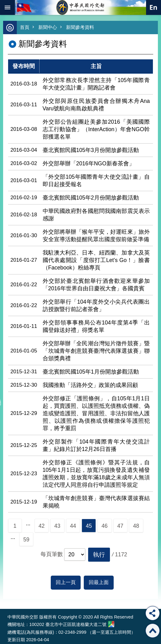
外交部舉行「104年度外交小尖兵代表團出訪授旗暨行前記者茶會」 (96, 306)
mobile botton (7, 7)
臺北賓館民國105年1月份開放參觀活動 (91, 372)
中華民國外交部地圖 (111, 624)
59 (26, 540)
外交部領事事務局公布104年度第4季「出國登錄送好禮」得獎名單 (96, 326)
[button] (99, 555)
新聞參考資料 (80, 27)
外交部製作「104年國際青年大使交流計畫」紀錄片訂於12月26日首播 (96, 445)
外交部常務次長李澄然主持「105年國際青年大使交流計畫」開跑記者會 (96, 84)
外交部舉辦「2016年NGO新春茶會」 (89, 163)
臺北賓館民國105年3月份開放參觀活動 (91, 150)
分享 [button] (153, 613)
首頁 (25, 27)
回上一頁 (66, 582)
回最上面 (99, 582)
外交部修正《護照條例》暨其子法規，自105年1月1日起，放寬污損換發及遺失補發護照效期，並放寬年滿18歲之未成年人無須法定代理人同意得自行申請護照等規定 (96, 474)
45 (89, 526)
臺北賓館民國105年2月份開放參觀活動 (91, 198)
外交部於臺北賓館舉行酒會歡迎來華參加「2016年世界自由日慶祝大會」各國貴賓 (96, 285)
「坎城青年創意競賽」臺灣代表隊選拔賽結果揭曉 (96, 502)
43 (57, 526)
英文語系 (154, 7)
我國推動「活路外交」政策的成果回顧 (90, 385)
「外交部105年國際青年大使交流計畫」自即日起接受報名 (96, 181)
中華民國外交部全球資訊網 (81, 7)
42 (42, 526)
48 (136, 526)
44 (73, 526)
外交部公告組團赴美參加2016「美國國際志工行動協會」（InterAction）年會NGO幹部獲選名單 (96, 129)
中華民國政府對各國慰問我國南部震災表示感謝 (96, 215)
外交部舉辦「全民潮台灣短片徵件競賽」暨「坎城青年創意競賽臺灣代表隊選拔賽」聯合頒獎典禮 (96, 351)
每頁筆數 (52, 554)
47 (121, 526)
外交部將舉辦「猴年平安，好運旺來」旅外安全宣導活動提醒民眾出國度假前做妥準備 (96, 236)
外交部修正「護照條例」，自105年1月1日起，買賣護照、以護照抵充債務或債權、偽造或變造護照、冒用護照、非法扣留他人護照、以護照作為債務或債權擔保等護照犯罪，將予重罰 (96, 413)
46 (105, 526)
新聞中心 (48, 27)
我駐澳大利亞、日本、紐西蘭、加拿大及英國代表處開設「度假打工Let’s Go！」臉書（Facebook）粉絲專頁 (96, 260)
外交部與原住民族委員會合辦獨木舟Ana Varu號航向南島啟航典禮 (96, 105)
